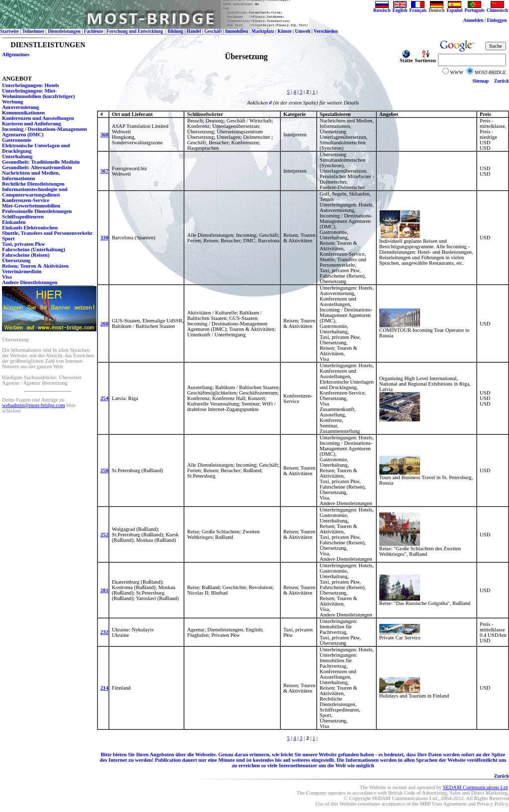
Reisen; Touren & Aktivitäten (35, 266)
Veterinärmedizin (22, 271)
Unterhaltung (17, 156)
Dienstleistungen (64, 31)
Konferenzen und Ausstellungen (38, 118)
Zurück (502, 81)
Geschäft (213, 31)
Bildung (175, 31)
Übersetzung (16, 260)
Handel (194, 31)
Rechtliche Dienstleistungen (33, 184)
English (400, 8)
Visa (7, 277)
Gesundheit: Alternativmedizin (37, 167)
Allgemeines (16, 54)
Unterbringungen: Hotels (31, 85)
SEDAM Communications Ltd (475, 787)
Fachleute (94, 31)
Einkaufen (14, 222)
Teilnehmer (33, 31)
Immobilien (237, 31)
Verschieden (326, 31)
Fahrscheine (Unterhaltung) (34, 250)
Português (475, 8)
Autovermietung (21, 107)
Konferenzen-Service (26, 200)
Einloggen (497, 20)
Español (454, 8)
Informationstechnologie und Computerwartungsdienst (35, 192)
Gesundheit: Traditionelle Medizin (41, 162)
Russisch (382, 8)
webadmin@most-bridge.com (34, 405)
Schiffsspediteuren (23, 217)
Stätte (406, 58)
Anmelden (473, 20)
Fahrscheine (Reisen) (26, 255)
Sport (8, 239)
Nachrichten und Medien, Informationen (31, 176)
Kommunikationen (23, 113)
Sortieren (425, 58)
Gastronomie (17, 140)
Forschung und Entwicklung (135, 31)
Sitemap (481, 81)
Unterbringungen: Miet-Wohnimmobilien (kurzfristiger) (39, 94)
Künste (285, 31)
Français (418, 8)
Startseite (9, 31)
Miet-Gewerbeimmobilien (31, 206)
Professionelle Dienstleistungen (37, 211)
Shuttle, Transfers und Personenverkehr (47, 233)
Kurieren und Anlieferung (32, 124)
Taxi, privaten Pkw (23, 244)
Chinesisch (497, 8)
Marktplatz (263, 31)
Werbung (13, 102)
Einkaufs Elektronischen (30, 228)
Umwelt (302, 31)
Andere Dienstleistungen (30, 282)
